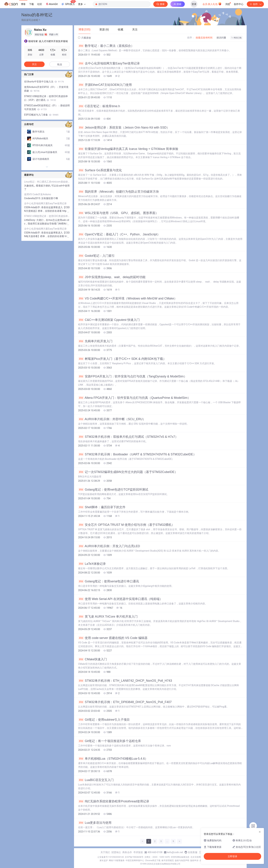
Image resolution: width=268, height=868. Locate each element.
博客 (23, 4)
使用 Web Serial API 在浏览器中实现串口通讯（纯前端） (120, 599)
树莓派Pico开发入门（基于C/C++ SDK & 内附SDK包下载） (122, 359)
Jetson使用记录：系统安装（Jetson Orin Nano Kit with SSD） (124, 128)
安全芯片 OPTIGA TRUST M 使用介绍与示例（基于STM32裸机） (126, 525)
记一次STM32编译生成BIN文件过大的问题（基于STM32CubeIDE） (128, 472)
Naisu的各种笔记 (37, 15)
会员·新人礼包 (212, 4)
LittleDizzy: (30, 220)
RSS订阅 (236, 38)
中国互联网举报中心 (135, 860)
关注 (34, 64)
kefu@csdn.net (175, 852)
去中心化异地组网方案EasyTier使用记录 (109, 63)
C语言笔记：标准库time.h (99, 106)
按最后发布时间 (204, 38)
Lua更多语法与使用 (95, 823)
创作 (255, 4)
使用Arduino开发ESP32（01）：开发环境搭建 (46, 89)
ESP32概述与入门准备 (41, 115)
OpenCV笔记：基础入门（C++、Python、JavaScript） (119, 234)
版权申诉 (194, 860)
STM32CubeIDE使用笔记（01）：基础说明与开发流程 (47, 107)
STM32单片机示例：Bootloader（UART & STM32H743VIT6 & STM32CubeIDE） (137, 454)
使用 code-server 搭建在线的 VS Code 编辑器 (113, 638)
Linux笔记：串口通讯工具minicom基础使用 (47, 182)
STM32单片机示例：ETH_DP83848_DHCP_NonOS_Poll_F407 (125, 702)
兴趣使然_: (30, 186)
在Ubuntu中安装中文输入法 (44, 82)
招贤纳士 (116, 852)
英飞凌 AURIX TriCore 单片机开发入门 (108, 617)
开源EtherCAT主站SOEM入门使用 (105, 85)
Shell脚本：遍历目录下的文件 (102, 507)
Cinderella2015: (33, 198)
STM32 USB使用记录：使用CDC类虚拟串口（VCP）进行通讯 (46, 98)
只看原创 (85, 38)
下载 (31, 4)
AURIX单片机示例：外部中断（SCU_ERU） (112, 419)
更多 (82, 4)
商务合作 (127, 852)
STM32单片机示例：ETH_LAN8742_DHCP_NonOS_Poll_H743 (125, 681)
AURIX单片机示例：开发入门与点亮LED (109, 546)
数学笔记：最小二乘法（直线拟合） (106, 46)
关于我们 (105, 852)
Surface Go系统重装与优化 (100, 170)
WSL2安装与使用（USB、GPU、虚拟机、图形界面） (118, 213)
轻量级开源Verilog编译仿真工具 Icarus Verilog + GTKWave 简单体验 (128, 149)
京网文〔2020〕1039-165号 (157, 857)
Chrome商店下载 (153, 860)
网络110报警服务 (117, 860)
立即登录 (232, 856)
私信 (60, 64)
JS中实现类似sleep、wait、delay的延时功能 (112, 277)
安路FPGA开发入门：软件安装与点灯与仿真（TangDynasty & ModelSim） (132, 376)
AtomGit (52, 4)
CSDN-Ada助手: (33, 207)
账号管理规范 (168, 860)
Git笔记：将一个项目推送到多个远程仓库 (110, 741)
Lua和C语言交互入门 (96, 780)
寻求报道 (138, 852)
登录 (194, 4)
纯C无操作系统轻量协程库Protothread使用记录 (114, 801)
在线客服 (193, 852)
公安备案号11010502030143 (111, 857)
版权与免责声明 (182, 860)
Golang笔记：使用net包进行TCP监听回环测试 (113, 490)
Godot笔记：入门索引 (96, 256)
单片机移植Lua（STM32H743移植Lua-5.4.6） (113, 759)
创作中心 (239, 4)
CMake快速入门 (92, 659)
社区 (40, 4)
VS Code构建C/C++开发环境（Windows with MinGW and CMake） (128, 298)
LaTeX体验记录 (92, 564)
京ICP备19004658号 (134, 857)
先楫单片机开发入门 (95, 341)
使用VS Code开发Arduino (38, 194)
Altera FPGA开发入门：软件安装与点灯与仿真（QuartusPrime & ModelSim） (134, 398)
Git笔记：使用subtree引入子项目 (104, 720)
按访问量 (221, 38)
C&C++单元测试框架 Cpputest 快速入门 (109, 320)
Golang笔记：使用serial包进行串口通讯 (109, 581)
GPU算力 (68, 3)
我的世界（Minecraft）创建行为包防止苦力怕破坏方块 (119, 192)
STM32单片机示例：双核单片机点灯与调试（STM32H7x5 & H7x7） (128, 437)
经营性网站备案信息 (180, 857)
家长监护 (104, 860)
